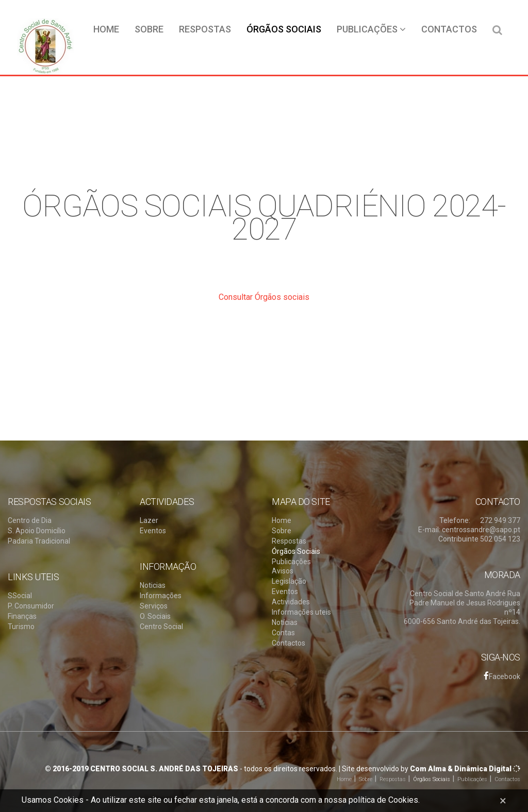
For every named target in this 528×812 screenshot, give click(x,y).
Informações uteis (301, 612)
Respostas (205, 29)
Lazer (149, 520)
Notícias (285, 622)
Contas (283, 633)
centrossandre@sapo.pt (481, 530)
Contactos (449, 29)
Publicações (371, 29)
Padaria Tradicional (39, 541)
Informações (161, 596)
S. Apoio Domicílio (37, 531)
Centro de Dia (30, 520)
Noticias (153, 585)
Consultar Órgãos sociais (264, 297)
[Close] (503, 801)
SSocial (20, 596)
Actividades (291, 602)
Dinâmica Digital (483, 769)
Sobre (149, 29)
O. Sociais (155, 616)
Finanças (22, 616)
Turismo (21, 627)
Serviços (154, 606)
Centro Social (161, 627)
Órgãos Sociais (284, 29)
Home (106, 29)
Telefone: (455, 520)
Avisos (283, 571)
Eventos (153, 531)
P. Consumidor (31, 606)
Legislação (289, 581)
